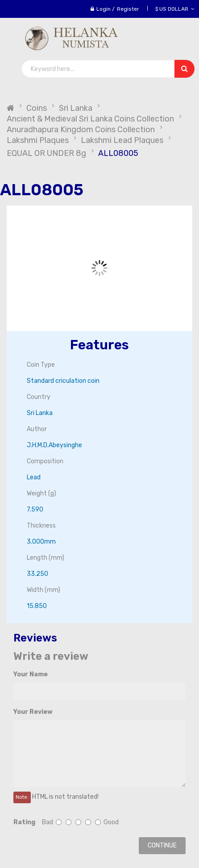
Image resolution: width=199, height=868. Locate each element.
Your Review (33, 712)
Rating (24, 822)
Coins (37, 108)
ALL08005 (118, 153)
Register (128, 9)
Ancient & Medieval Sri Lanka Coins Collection (90, 119)
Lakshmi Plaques (38, 140)
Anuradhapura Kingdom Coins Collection (81, 130)
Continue (162, 845)
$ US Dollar (175, 9)
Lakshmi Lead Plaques (122, 140)
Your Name (31, 674)
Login (104, 9)
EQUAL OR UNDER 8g (46, 153)
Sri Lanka (76, 108)
